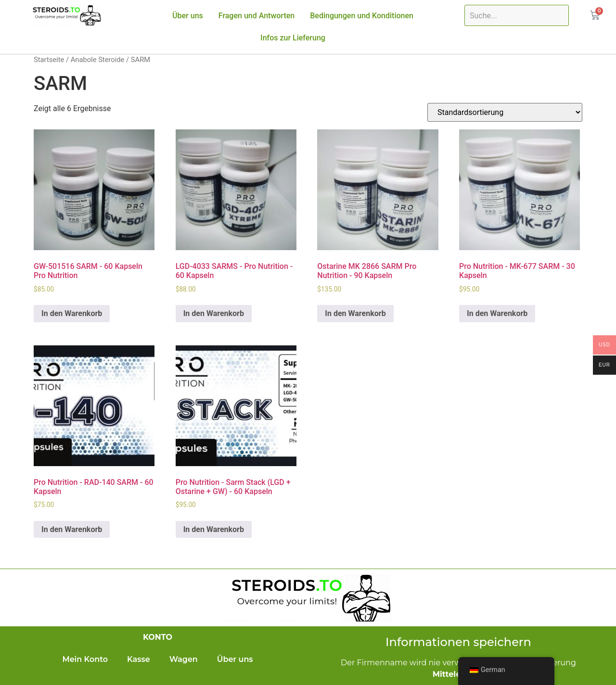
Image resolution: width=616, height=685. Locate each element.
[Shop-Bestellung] (505, 112)
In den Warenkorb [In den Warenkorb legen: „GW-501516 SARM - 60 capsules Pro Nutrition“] (72, 313)
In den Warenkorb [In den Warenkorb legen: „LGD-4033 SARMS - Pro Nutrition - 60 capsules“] (214, 313)
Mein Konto (85, 659)
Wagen (184, 659)
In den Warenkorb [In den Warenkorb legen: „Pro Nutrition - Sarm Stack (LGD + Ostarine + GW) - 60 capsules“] (214, 529)
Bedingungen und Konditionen (362, 16)
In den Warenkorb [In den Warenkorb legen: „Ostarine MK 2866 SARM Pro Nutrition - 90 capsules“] (355, 313)
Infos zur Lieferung (293, 38)
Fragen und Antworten (257, 16)
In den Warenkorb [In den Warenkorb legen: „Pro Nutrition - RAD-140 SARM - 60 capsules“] (72, 529)
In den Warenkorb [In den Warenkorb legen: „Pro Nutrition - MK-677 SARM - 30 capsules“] (497, 313)
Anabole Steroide (98, 60)
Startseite (49, 60)
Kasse (139, 659)
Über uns (188, 16)
